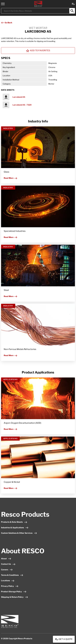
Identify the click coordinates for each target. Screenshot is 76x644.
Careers (7, 570)
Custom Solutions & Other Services (19, 533)
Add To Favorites (38, 51)
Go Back (7, 23)
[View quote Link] (73, 4)
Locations (8, 580)
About (6, 559)
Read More (11, 178)
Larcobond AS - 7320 (22, 105)
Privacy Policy (10, 586)
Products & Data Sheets (14, 522)
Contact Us (8, 564)
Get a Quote (64, 639)
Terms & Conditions (12, 575)
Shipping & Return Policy (15, 597)
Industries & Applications (15, 528)
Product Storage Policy (14, 592)
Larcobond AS (19, 97)
